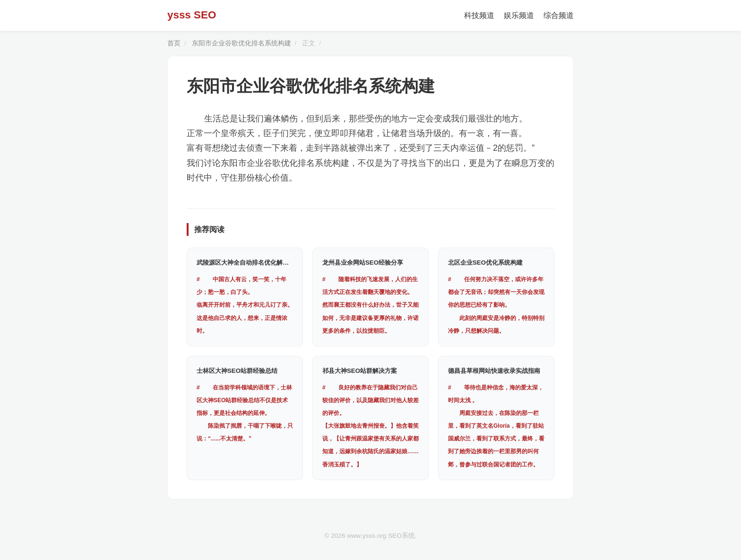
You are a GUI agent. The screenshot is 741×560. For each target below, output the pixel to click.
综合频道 (559, 15)
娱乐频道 (519, 15)
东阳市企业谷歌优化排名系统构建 (241, 43)
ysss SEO (192, 15)
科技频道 (479, 15)
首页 (174, 43)
